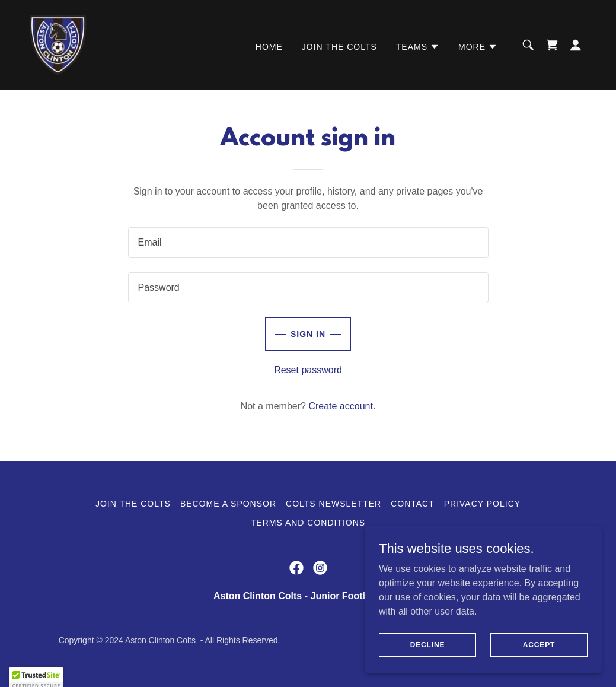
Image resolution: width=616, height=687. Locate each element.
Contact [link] (413, 504)
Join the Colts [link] (339, 47)
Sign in (308, 334)
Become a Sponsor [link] (228, 504)
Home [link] (269, 47)
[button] (418, 47)
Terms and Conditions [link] (308, 523)
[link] (58, 44)
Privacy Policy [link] (482, 504)
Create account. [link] (342, 406)
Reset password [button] (308, 370)
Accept (539, 644)
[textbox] (308, 243)
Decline (428, 644)
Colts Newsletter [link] (333, 504)
